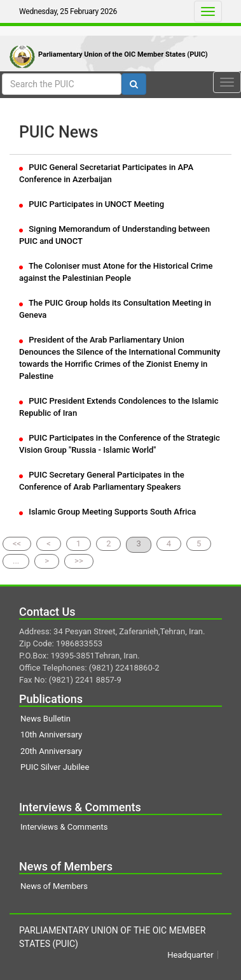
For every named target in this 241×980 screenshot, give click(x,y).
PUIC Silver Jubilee (55, 767)
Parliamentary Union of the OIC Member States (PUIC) (123, 54)
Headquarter (190, 955)
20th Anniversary (51, 751)
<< (17, 543)
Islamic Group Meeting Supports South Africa (107, 512)
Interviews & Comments (64, 827)
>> (79, 561)
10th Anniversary (51, 735)
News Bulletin (45, 719)
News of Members (54, 886)
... (16, 561)
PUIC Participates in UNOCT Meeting (92, 204)
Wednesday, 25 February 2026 (68, 11)
